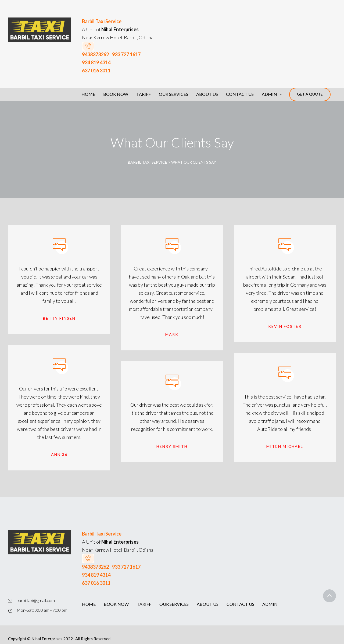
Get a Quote (310, 94)
